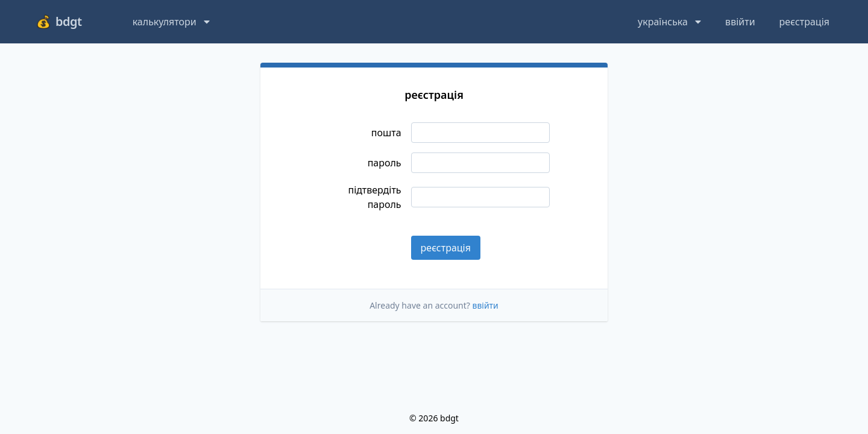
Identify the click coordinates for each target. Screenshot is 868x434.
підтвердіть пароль (374, 197)
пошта (386, 133)
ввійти (740, 22)
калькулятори (171, 22)
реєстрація (804, 22)
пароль (385, 163)
